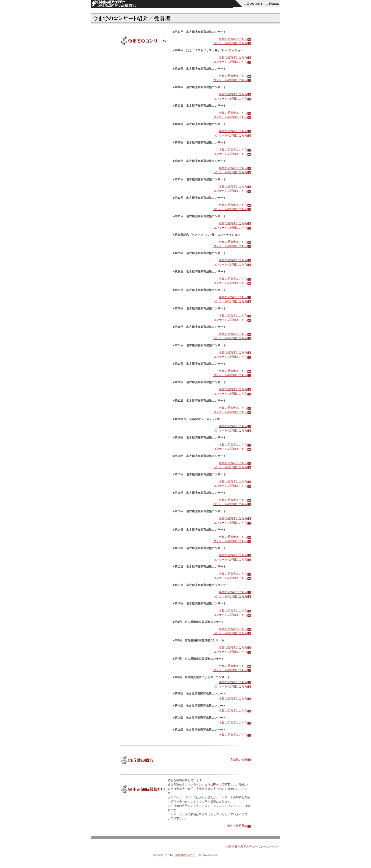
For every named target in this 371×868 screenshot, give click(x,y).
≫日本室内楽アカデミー (242, 846)
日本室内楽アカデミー (185, 855)
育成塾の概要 (240, 760)
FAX (216, 785)
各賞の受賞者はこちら (235, 39)
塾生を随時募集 (239, 826)
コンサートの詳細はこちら (232, 43)
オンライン (195, 785)
